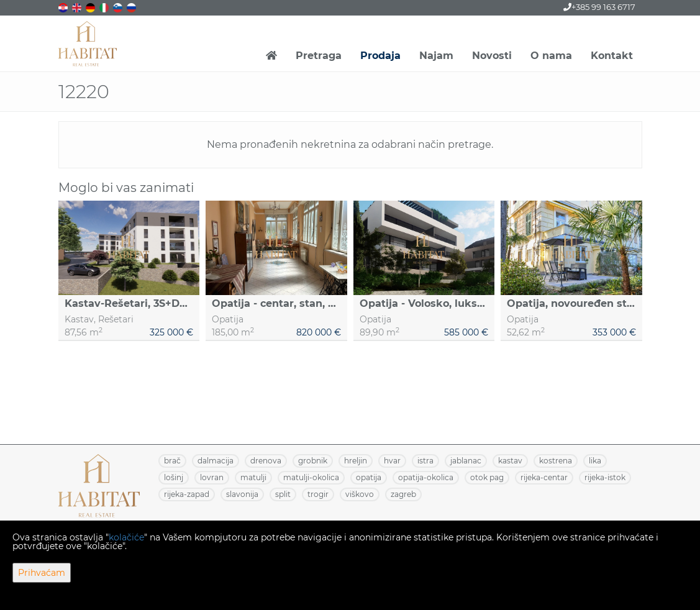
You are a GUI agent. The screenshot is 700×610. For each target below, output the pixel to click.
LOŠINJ (174, 477)
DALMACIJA (216, 461)
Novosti (492, 56)
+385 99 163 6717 (599, 7)
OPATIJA (369, 477)
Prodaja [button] (380, 56)
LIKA (595, 461)
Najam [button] (436, 56)
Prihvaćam (42, 573)
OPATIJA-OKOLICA (426, 477)
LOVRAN (212, 477)
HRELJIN (356, 461)
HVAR (392, 461)
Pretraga (319, 56)
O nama (551, 56)
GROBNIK (313, 461)
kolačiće (126, 537)
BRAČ (172, 461)
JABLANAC (466, 461)
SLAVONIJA (242, 494)
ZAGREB (403, 494)
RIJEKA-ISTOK (605, 477)
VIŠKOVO (360, 494)
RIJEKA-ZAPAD (187, 494)
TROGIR (318, 494)
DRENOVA (266, 461)
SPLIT (283, 494)
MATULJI (253, 477)
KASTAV (510, 461)
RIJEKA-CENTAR (544, 477)
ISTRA (425, 461)
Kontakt (612, 56)
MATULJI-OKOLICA (311, 477)
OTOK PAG (487, 477)
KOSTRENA (556, 461)
